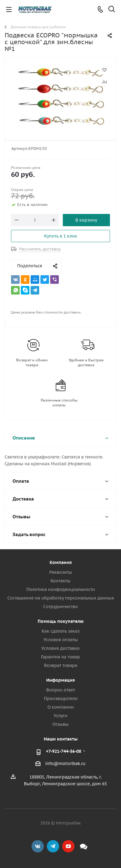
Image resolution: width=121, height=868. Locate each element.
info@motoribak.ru (65, 763)
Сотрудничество (61, 607)
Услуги (61, 716)
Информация (61, 680)
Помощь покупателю (61, 621)
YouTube (68, 846)
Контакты (61, 581)
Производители (61, 699)
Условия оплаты (61, 640)
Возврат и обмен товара (32, 362)
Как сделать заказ (61, 631)
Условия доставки (61, 648)
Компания (61, 562)
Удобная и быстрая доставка (86, 362)
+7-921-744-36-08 (64, 751)
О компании (61, 707)
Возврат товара (61, 665)
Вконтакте (38, 846)
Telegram (53, 846)
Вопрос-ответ (61, 690)
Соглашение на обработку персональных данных (61, 598)
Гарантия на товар (61, 657)
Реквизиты (61, 572)
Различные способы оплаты (59, 403)
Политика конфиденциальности (61, 589)
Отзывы (61, 724)
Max (84, 846)
